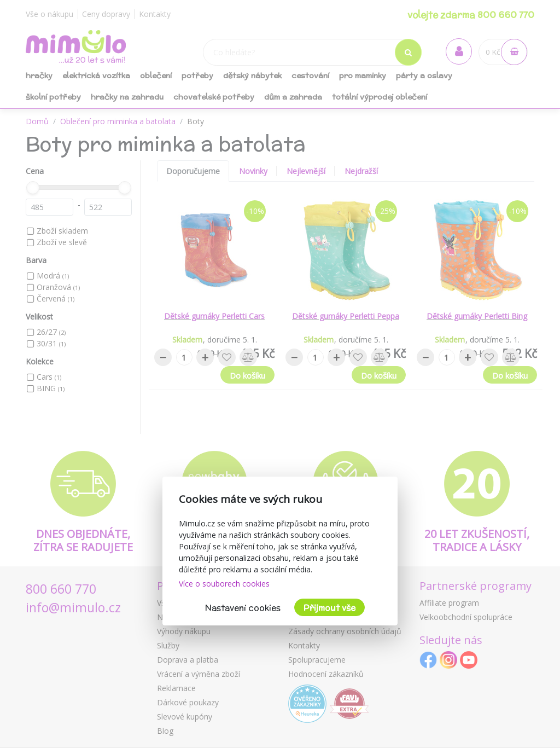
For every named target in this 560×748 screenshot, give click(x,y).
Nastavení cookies (243, 608)
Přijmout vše (329, 608)
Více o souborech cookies (224, 584)
